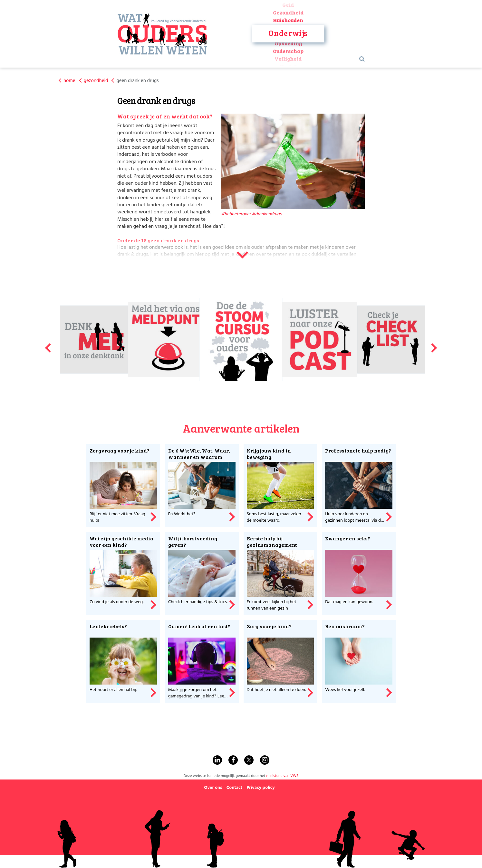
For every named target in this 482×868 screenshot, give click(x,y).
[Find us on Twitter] (249, 760)
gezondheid (96, 81)
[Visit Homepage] (163, 34)
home (69, 81)
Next (434, 345)
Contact (234, 788)
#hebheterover (236, 214)
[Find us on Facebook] (233, 760)
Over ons (213, 788)
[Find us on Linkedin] (217, 760)
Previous (48, 345)
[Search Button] (362, 60)
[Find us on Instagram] (265, 760)
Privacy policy (260, 788)
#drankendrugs (267, 214)
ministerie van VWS (282, 776)
